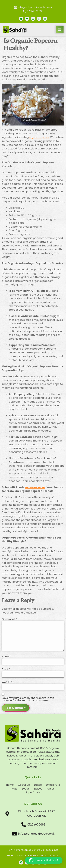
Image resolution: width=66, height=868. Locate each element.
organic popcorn (39, 137)
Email (6, 669)
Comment (9, 619)
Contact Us (33, 804)
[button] (44, 860)
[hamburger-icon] (60, 30)
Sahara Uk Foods (35, 487)
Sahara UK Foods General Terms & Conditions (33, 856)
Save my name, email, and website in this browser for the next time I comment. (28, 699)
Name (7, 657)
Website (7, 682)
